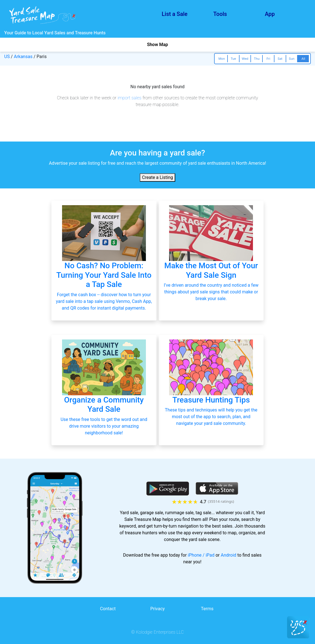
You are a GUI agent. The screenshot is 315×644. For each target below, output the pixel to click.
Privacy (158, 609)
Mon (222, 59)
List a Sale (175, 14)
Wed (245, 59)
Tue (233, 59)
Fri (268, 59)
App (270, 14)
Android (229, 555)
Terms (207, 609)
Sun (292, 59)
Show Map (157, 45)
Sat (280, 59)
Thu (257, 59)
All (303, 59)
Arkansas (23, 57)
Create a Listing (157, 177)
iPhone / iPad (201, 555)
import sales (130, 98)
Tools (220, 14)
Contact (108, 609)
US (7, 57)
